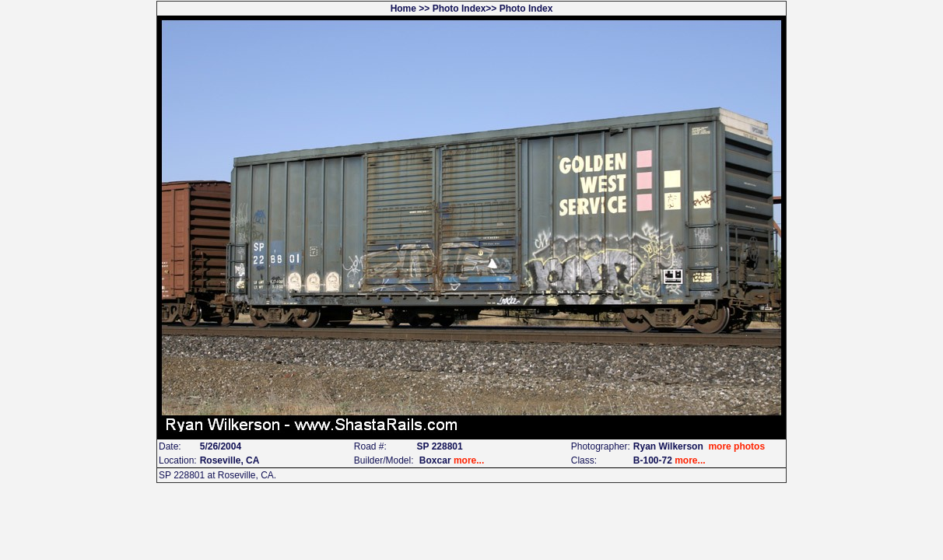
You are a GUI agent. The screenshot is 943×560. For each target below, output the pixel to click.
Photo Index (459, 9)
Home (403, 9)
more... (469, 460)
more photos (736, 446)
